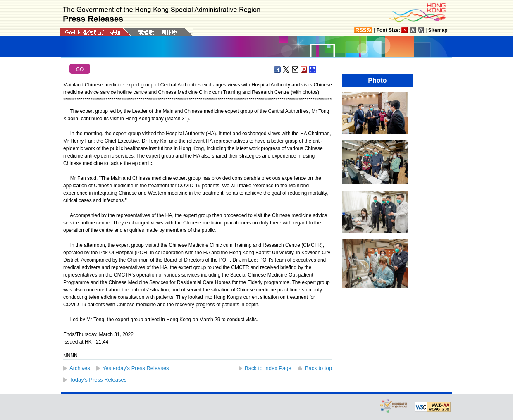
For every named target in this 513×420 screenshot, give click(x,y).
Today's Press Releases (98, 380)
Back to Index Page (268, 368)
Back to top (319, 368)
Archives (80, 368)
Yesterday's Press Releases (136, 368)
